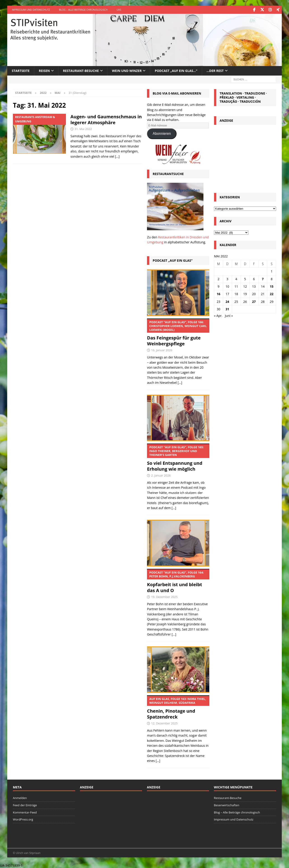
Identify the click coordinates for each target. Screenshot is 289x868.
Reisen (44, 70)
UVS (119, 10)
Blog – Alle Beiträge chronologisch (83, 10)
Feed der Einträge (25, 805)
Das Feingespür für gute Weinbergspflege (178, 332)
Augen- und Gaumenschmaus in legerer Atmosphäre (106, 120)
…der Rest (215, 70)
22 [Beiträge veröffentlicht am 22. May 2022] (272, 294)
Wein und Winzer (127, 70)
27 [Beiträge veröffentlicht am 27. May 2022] (254, 301)
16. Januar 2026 (162, 350)
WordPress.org (23, 819)
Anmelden (20, 798)
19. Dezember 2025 (164, 597)
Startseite (21, 70)
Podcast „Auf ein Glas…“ (176, 70)
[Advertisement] (245, 157)
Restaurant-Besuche (81, 70)
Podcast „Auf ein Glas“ (172, 260)
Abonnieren (162, 134)
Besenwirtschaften (226, 805)
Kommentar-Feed (25, 812)
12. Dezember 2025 (164, 723)
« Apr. (218, 315)
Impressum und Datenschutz (31, 10)
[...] (180, 383)
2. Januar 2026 (161, 475)
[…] (117, 156)
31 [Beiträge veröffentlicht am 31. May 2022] (227, 309)
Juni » (229, 315)
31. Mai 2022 (83, 129)
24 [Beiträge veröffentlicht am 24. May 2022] (227, 301)
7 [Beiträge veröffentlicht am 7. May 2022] (263, 279)
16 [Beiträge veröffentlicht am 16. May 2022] (219, 294)
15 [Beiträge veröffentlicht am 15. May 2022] (272, 286)
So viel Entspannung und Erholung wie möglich (178, 458)
